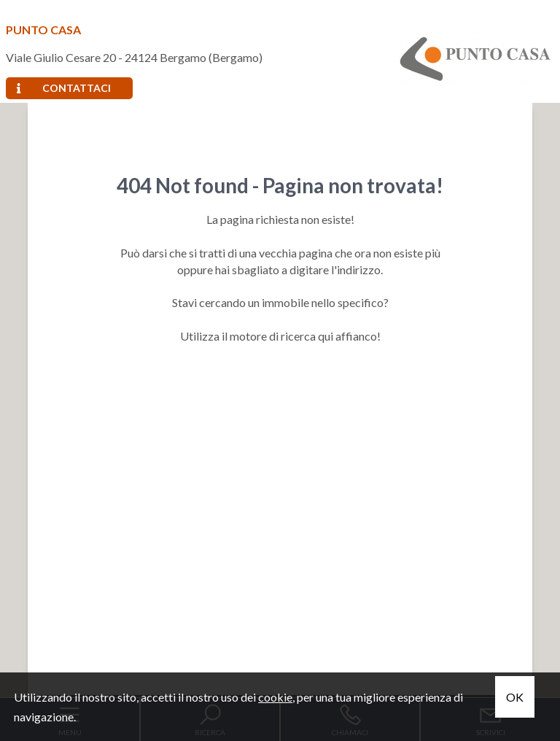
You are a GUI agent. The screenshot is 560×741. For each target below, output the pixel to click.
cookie (275, 697)
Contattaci (64, 88)
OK (515, 697)
